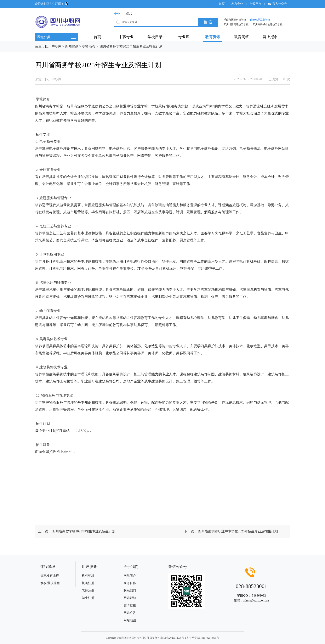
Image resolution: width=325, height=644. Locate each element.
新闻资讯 (72, 46)
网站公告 (130, 613)
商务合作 (130, 583)
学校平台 (256, 4)
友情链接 (130, 605)
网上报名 (270, 37)
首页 (222, 4)
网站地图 (130, 620)
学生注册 (88, 598)
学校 (129, 14)
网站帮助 (130, 598)
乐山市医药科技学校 (235, 20)
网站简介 (130, 576)
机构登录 (88, 576)
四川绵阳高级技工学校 (236, 24)
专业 (117, 14)
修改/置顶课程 (50, 583)
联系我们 (130, 590)
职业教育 (56, 120)
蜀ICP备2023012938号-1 (173, 638)
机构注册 (88, 583)
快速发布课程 (50, 576)
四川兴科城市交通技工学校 (268, 24)
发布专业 (237, 4)
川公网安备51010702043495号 (203, 638)
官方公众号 (279, 4)
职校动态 (89, 46)
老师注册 (88, 590)
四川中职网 (53, 46)
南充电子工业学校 (260, 20)
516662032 (259, 595)
